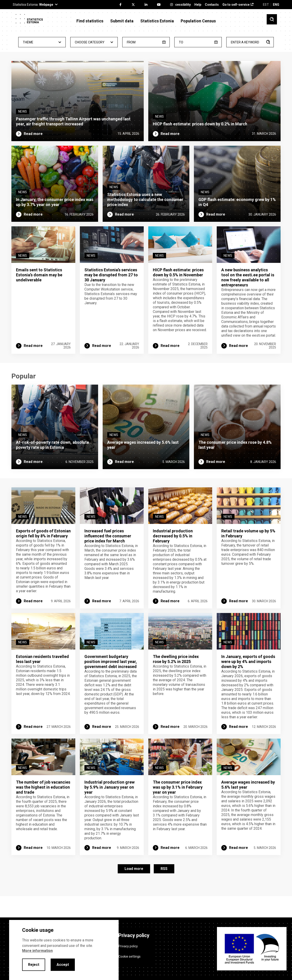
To (181, 42)
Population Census (198, 21)
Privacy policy (128, 945)
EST (266, 5)
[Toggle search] (272, 19)
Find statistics (90, 21)
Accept (63, 965)
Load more (134, 888)
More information (37, 951)
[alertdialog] (64, 950)
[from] (146, 42)
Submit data (122, 21)
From (131, 42)
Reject (34, 965)
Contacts (212, 5)
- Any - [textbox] (42, 42)
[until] (198, 42)
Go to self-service (236, 5)
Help (198, 5)
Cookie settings (129, 955)
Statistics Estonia (157, 21)
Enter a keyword (245, 42)
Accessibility (181, 5)
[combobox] (42, 42)
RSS (164, 888)
